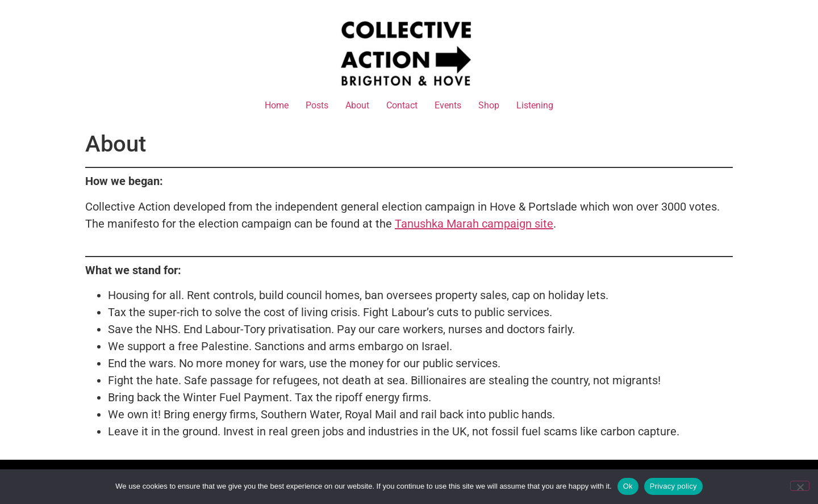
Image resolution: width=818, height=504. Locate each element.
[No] (800, 486)
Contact (402, 105)
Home (277, 105)
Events (448, 105)
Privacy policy (673, 486)
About (357, 105)
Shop (489, 105)
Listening (535, 105)
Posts (317, 105)
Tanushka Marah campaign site (474, 224)
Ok (628, 486)
